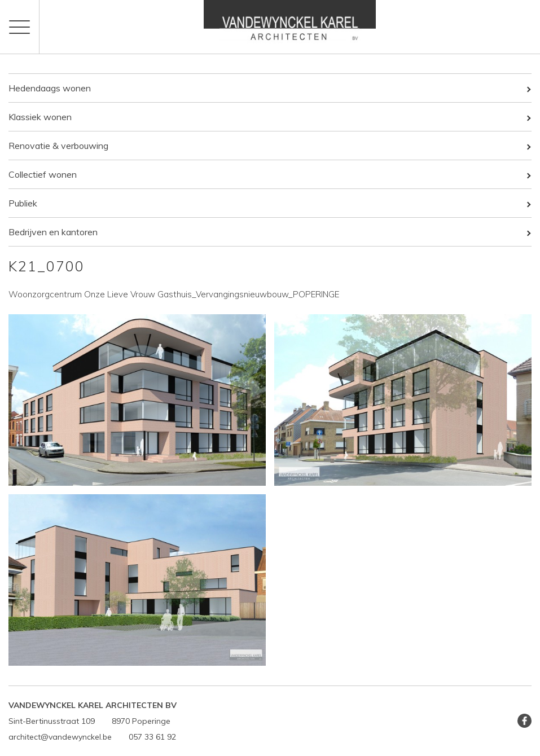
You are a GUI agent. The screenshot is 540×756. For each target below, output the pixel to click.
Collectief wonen (43, 174)
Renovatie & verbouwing (58, 146)
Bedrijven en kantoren (53, 232)
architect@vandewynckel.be (60, 737)
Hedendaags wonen (50, 88)
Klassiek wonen (40, 117)
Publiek (23, 203)
